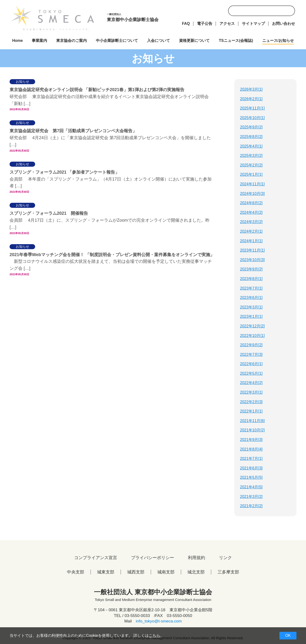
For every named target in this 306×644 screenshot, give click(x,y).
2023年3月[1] (251, 307)
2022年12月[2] (252, 326)
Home (17, 41)
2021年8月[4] (251, 449)
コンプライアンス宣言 (96, 558)
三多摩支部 (228, 572)
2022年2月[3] (251, 402)
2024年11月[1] (252, 184)
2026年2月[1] (251, 99)
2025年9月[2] (251, 127)
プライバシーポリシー (153, 558)
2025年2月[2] (251, 165)
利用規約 (197, 558)
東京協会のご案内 (71, 41)
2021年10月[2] (252, 430)
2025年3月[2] (251, 156)
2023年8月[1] (251, 279)
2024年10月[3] (252, 194)
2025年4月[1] (251, 146)
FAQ (186, 24)
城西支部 (136, 572)
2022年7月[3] (251, 355)
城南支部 (166, 572)
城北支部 (196, 572)
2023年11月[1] (252, 250)
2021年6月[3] (251, 468)
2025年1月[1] (251, 174)
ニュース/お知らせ (278, 41)
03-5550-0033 (137, 616)
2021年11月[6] (252, 421)
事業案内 (39, 41)
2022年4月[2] (251, 383)
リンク (225, 558)
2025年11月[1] (252, 108)
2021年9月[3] (251, 440)
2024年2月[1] (251, 231)
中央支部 (76, 572)
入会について (158, 41)
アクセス (227, 24)
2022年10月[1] (252, 336)
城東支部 (106, 572)
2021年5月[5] (251, 477)
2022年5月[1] (251, 373)
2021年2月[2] (251, 506)
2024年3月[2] (251, 222)
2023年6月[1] (251, 298)
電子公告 (205, 24)
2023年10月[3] (252, 260)
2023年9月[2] (251, 269)
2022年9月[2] (251, 345)
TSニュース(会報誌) (236, 41)
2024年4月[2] (251, 212)
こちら (154, 636)
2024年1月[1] (251, 241)
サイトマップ (253, 24)
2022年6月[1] (251, 364)
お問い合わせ (284, 24)
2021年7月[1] (251, 459)
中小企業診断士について (117, 41)
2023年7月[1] (251, 288)
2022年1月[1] (251, 411)
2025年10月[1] (252, 118)
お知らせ (22, 82)
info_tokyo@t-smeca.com (159, 621)
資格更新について (194, 41)
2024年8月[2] (251, 203)
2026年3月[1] (251, 89)
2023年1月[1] (251, 316)
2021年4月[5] (251, 487)
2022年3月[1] (251, 392)
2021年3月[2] (251, 497)
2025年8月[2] (251, 137)
